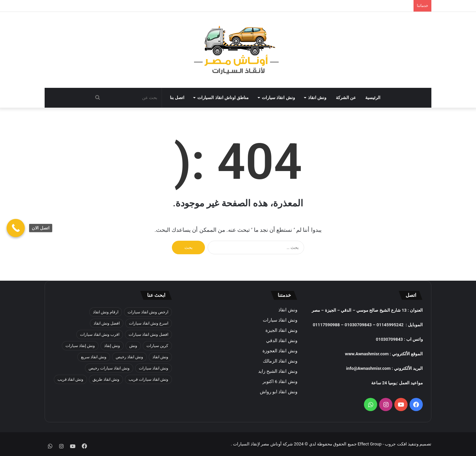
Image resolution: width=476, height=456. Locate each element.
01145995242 (390, 325)
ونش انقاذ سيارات (278, 98)
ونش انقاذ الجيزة (281, 330)
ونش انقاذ (317, 98)
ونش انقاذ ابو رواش (279, 392)
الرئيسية (373, 98)
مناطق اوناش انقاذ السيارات (223, 98)
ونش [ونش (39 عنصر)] (133, 346)
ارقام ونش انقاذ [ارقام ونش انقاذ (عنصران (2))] (106, 312)
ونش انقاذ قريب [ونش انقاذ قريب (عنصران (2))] (71, 379)
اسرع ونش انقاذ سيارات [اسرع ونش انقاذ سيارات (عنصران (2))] (149, 323)
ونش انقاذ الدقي (282, 340)
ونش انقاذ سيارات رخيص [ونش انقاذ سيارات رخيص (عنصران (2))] (109, 368)
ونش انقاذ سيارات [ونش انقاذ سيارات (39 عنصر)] (154, 368)
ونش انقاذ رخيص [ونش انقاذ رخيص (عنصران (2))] (129, 357)
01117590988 (326, 325)
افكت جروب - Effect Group (382, 444)
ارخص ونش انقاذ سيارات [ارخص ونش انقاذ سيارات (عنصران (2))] (148, 312)
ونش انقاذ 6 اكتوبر (280, 381)
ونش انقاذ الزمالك (280, 361)
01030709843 (358, 325)
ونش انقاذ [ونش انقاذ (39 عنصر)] (160, 357)
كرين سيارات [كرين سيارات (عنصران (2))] (157, 346)
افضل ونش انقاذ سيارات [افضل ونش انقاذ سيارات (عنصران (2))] (148, 334)
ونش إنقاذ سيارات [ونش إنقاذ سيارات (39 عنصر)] (80, 346)
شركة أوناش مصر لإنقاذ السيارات (263, 444)
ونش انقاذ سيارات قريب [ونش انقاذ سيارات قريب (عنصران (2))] (148, 379)
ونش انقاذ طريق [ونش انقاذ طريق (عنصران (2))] (106, 379)
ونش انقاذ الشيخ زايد (278, 371)
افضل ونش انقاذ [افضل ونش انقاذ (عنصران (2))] (107, 323)
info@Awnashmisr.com (368, 368)
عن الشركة (346, 98)
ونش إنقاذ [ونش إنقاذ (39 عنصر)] (112, 346)
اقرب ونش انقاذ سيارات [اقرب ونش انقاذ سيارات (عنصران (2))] (100, 334)
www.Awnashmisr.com (367, 354)
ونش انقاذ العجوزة (280, 351)
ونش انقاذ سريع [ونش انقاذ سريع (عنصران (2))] (94, 357)
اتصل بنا (177, 98)
